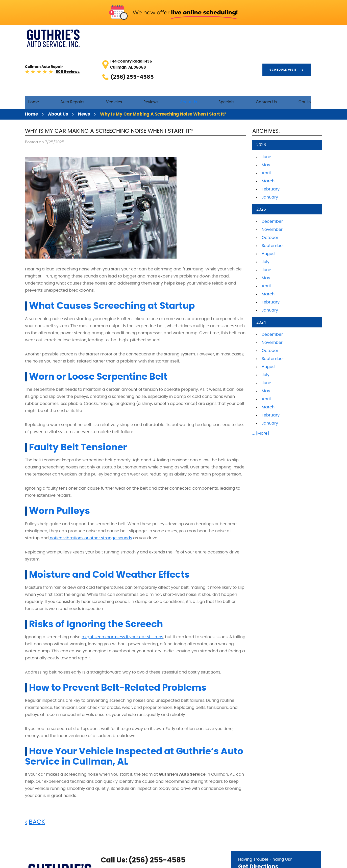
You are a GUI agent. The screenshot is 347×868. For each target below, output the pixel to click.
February (271, 142)
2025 (261, 162)
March (268, 134)
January (270, 150)
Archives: (266, 83)
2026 (261, 97)
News (84, 67)
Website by (307, 861)
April (266, 126)
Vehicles (151, 53)
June (266, 109)
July (266, 214)
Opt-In (316, 53)
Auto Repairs (115, 53)
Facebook (104, 844)
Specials (248, 53)
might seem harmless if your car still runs (122, 589)
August (269, 206)
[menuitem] (81, 54)
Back (37, 774)
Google (112, 844)
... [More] (261, 386)
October (270, 190)
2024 (261, 275)
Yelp (120, 844)
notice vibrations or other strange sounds (90, 490)
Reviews (183, 53)
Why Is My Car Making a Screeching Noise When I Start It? (163, 67)
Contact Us (283, 53)
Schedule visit (294, 36)
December (272, 174)
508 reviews (118, 39)
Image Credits (273, 861)
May (266, 118)
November (272, 182)
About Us (215, 53)
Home (81, 53)
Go (306, 831)
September (273, 198)
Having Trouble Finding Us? (276, 817)
